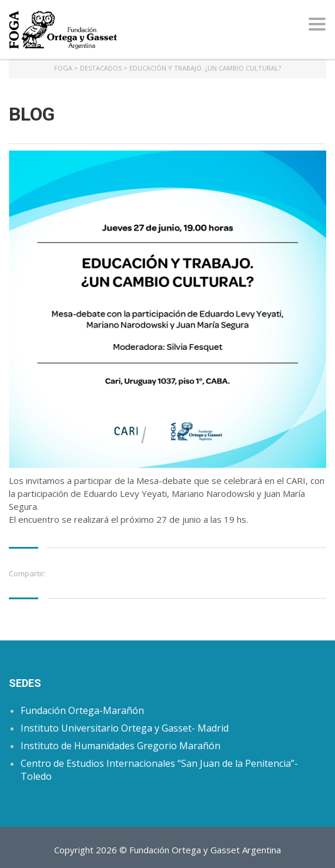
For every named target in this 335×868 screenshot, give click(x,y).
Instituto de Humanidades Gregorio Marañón (120, 746)
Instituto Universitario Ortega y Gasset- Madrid (125, 728)
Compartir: (27, 573)
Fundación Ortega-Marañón (82, 710)
